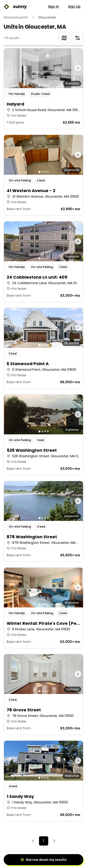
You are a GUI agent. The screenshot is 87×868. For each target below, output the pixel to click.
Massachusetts (16, 17)
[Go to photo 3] (45, 85)
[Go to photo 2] (42, 85)
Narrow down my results (44, 860)
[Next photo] (73, 68)
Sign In (53, 6)
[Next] (54, 841)
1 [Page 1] (43, 841)
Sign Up (74, 6)
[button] (43, 89)
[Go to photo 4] (48, 85)
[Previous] (33, 841)
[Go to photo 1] (39, 85)
